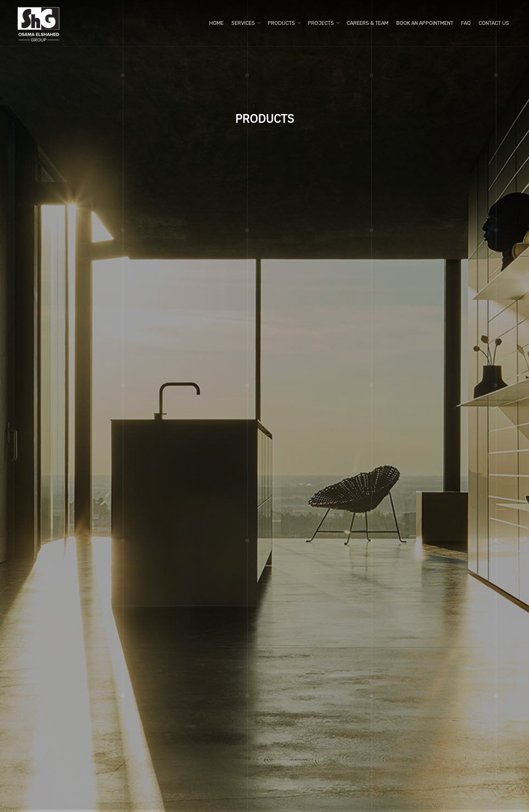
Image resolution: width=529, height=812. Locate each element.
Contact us (494, 23)
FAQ (466, 23)
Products (281, 23)
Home (216, 23)
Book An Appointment (425, 23)
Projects (321, 23)
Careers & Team (368, 23)
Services (243, 23)
